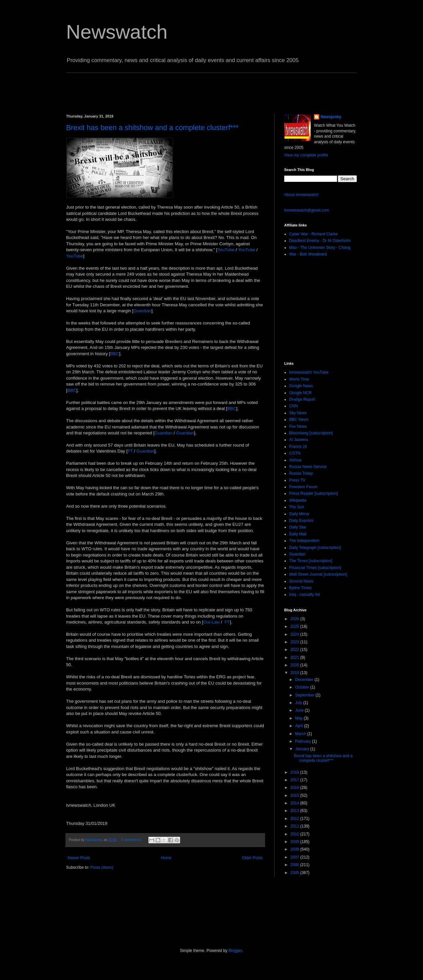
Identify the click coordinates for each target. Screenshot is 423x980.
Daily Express (301, 521)
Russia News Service (308, 467)
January (303, 749)
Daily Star (298, 527)
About (301, 195)
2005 (295, 873)
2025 (295, 626)
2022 (295, 650)
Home (166, 858)
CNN (293, 406)
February (304, 741)
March (301, 734)
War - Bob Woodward (308, 254)
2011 (295, 826)
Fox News (298, 426)
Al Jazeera (299, 440)
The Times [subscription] (311, 561)
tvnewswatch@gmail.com (307, 210)
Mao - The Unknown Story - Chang (320, 248)
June (300, 710)
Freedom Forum (303, 487)
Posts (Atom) (102, 867)
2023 (295, 642)
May (299, 718)
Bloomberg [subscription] (311, 433)
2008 (295, 849)
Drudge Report (302, 399)
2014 (295, 803)
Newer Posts (79, 858)
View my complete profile (306, 155)
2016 (295, 788)
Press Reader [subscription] (313, 493)
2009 (295, 842)
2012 (295, 819)
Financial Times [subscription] (315, 568)
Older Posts (252, 858)
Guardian (142, 311)
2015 (295, 795)
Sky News (298, 413)
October (303, 687)
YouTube (226, 250)
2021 (295, 658)
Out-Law (211, 622)
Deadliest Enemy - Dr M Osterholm (320, 241)
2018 (295, 772)
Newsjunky (95, 840)
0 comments (131, 840)
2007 (295, 857)
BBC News (299, 420)
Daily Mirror (299, 514)
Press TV (297, 480)
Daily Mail (298, 534)
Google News (301, 386)
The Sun (297, 507)
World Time (299, 379)
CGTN (295, 453)
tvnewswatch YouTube (309, 372)
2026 (295, 619)
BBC (115, 354)
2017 (295, 780)
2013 (295, 811)
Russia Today (301, 473)
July (299, 703)
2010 (295, 834)
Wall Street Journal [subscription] (318, 574)
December (305, 680)
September (305, 695)
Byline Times (300, 588)
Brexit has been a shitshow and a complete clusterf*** (152, 128)
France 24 (298, 447)
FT (130, 451)
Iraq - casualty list (305, 594)
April (300, 726)
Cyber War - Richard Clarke (313, 234)
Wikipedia (298, 500)
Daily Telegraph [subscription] (315, 548)
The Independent (304, 541)
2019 (295, 673)
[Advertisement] (186, 88)
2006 (295, 865)
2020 (295, 665)
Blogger (235, 951)
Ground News (301, 581)
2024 (295, 634)
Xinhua (295, 460)
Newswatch (117, 32)
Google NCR (300, 393)
